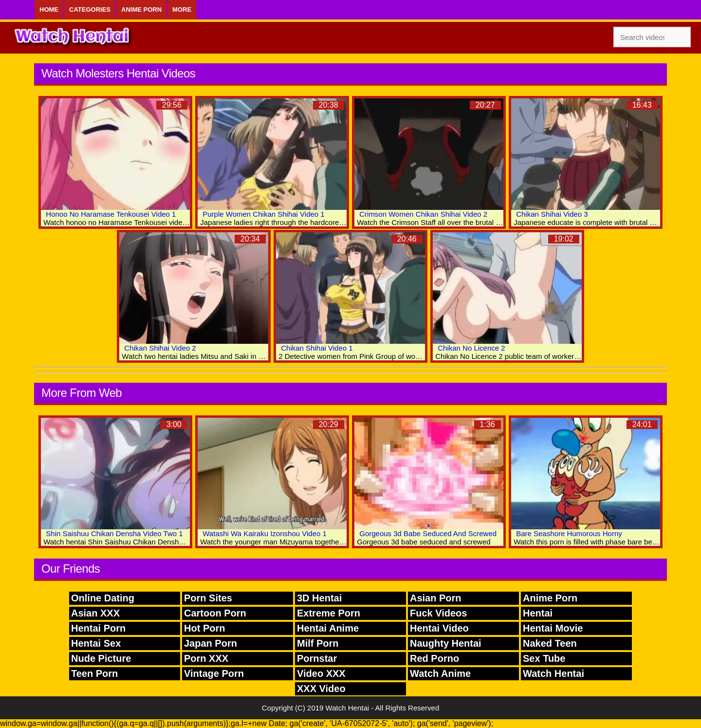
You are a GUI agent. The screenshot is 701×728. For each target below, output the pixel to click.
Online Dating (103, 598)
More (182, 9)
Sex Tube (544, 658)
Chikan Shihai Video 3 (552, 214)
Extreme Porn (329, 613)
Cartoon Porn (215, 613)
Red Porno (434, 658)
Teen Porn (94, 673)
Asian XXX (95, 613)
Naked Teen (550, 643)
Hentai (538, 613)
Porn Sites (208, 598)
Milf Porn (318, 643)
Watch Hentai (553, 673)
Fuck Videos (438, 613)
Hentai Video (439, 628)
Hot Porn (204, 628)
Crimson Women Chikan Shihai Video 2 (423, 214)
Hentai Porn (98, 628)
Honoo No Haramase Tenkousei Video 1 (111, 214)
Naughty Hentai (446, 643)
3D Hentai (319, 598)
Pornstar (317, 658)
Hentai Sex (96, 643)
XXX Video (321, 689)
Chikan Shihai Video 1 (317, 348)
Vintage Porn (214, 673)
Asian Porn (436, 598)
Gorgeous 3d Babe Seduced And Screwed (428, 533)
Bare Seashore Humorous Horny (569, 533)
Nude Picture (101, 658)
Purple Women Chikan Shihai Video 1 (263, 214)
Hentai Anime (328, 628)
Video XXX (321, 673)
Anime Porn (141, 9)
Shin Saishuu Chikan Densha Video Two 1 (114, 533)
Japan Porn (211, 643)
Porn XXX (206, 658)
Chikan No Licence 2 (471, 348)
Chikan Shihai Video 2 (160, 348)
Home (49, 9)
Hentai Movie (553, 628)
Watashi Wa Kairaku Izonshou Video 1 (265, 533)
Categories (90, 9)
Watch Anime (440, 673)
